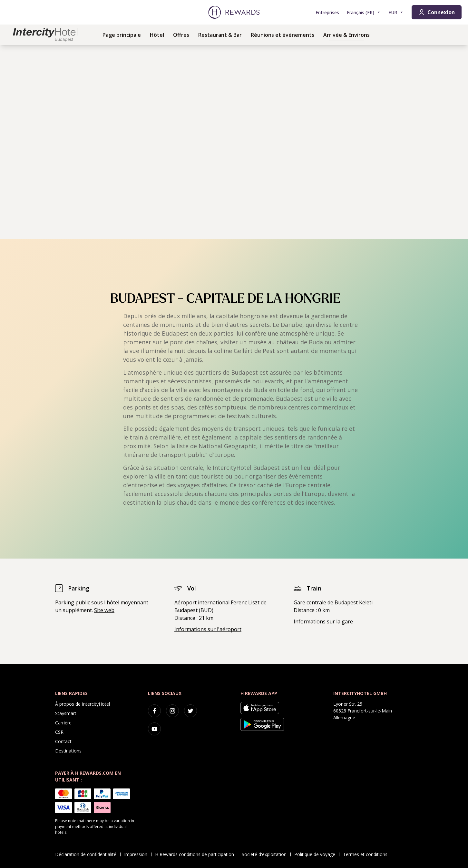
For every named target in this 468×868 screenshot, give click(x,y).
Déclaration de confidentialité (88, 854)
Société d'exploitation (266, 854)
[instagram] (172, 711)
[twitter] (190, 711)
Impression (138, 854)
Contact (63, 741)
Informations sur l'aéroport (208, 629)
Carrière (63, 723)
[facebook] (154, 711)
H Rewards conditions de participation (196, 854)
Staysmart (66, 713)
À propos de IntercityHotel (83, 704)
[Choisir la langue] (364, 12)
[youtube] (154, 729)
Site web (104, 610)
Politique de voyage (317, 854)
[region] (234, 142)
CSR (59, 732)
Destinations (68, 751)
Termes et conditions (367, 854)
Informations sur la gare (323, 621)
